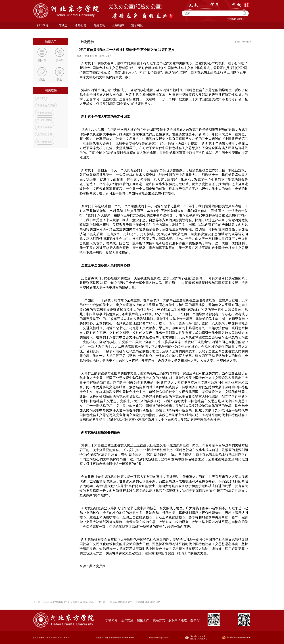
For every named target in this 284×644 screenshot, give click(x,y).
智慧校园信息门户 (237, 19)
